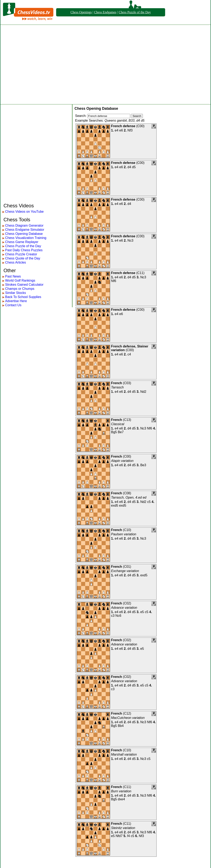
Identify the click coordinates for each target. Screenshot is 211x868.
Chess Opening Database (24, 234)
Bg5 (114, 432)
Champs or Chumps (20, 289)
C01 (127, 567)
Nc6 (118, 616)
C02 (127, 603)
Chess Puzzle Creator (21, 254)
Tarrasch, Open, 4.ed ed (129, 497)
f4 (128, 836)
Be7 (121, 432)
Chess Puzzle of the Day (135, 12)
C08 (127, 493)
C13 (127, 420)
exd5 (115, 505)
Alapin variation (122, 461)
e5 (142, 612)
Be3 (143, 465)
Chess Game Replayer (22, 242)
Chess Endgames (105, 12)
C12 (127, 713)
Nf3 (130, 130)
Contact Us (13, 305)
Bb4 (121, 726)
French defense (123, 126)
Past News (13, 276)
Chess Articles (15, 262)
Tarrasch (117, 387)
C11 (140, 273)
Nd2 (143, 392)
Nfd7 (119, 836)
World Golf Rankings (20, 280)
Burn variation (121, 791)
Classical (118, 424)
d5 (134, 167)
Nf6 (114, 281)
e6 (121, 130)
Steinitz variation (123, 828)
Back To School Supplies (23, 297)
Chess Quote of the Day (23, 258)
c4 (129, 354)
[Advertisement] (38, 65)
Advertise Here (16, 301)
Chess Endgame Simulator (25, 230)
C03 (127, 383)
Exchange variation (125, 571)
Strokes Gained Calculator (24, 285)
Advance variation (124, 608)
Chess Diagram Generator (24, 226)
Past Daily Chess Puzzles (24, 250)
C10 (127, 530)
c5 (149, 502)
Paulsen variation (124, 534)
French (116, 383)
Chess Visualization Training (26, 238)
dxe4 (121, 799)
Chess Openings (81, 12)
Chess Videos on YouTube (24, 212)
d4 (129, 167)
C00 (140, 126)
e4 (117, 130)
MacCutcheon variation (128, 718)
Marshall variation (124, 754)
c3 (113, 616)
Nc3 (130, 240)
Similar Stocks (15, 293)
